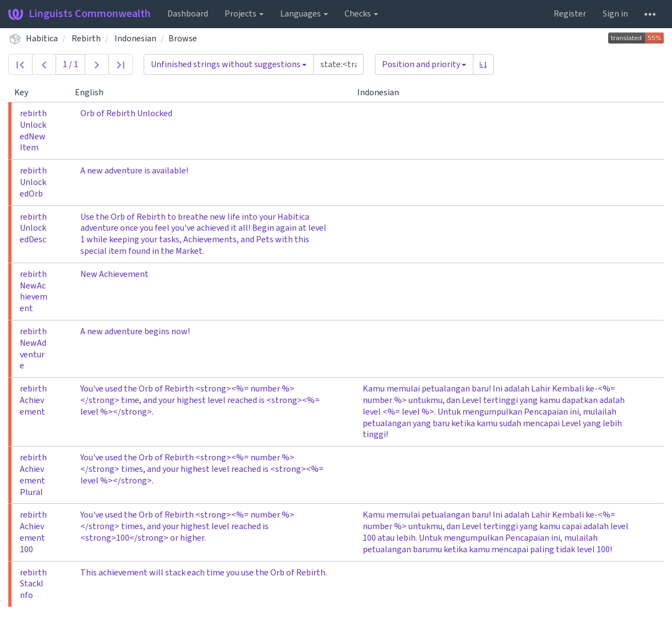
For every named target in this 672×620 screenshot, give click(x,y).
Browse (183, 39)
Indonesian (135, 39)
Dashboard (188, 14)
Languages (304, 14)
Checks (361, 14)
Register (570, 14)
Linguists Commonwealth (80, 14)
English (94, 93)
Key (26, 93)
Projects (244, 14)
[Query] (338, 64)
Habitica (42, 39)
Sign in (615, 14)
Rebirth (86, 39)
